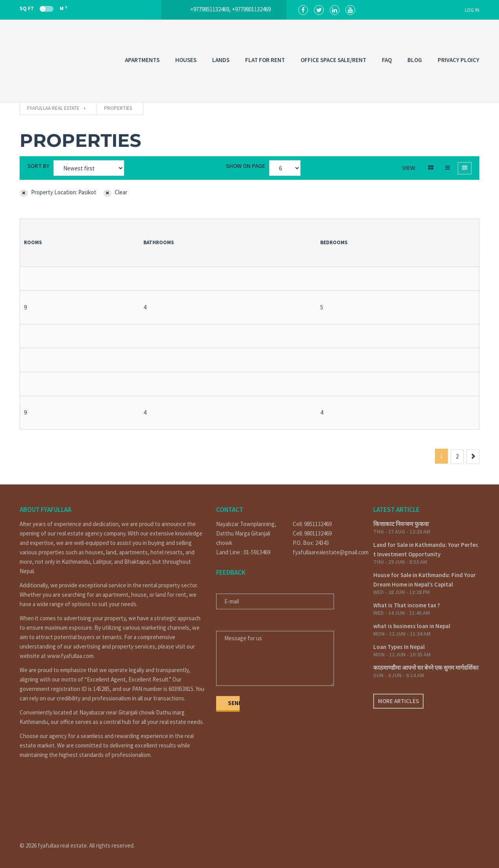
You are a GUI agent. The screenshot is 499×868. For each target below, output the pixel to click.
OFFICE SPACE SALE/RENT (333, 60)
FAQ (387, 60)
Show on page (246, 166)
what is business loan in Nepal (412, 626)
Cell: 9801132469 (312, 533)
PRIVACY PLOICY (459, 60)
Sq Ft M (43, 8)
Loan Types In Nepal (399, 647)
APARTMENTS (142, 60)
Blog (415, 60)
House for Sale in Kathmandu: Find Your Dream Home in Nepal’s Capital (425, 580)
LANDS (221, 60)
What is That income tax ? (407, 605)
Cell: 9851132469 (312, 524)
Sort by (39, 166)
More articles (398, 701)
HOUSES (186, 60)
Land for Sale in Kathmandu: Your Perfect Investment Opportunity (426, 549)
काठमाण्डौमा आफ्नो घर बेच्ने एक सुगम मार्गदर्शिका (426, 668)
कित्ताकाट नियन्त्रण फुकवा (401, 524)
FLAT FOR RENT (265, 60)
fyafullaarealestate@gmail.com (327, 552)
